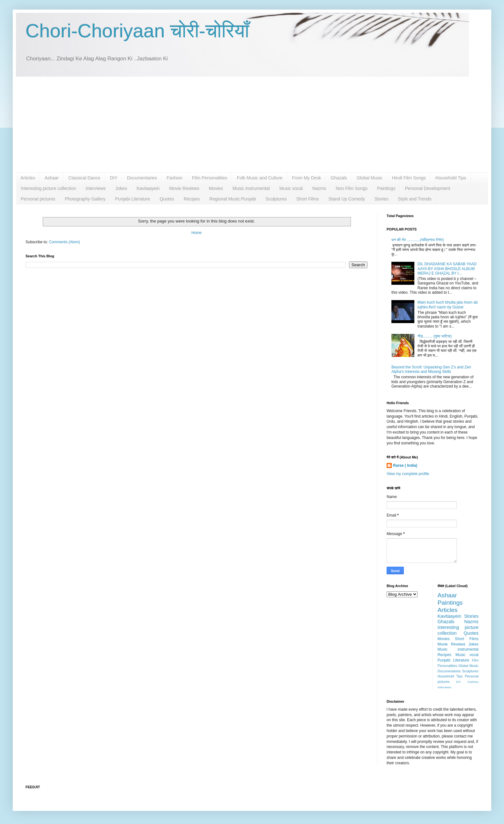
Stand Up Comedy (347, 199)
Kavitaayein (148, 188)
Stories (382, 199)
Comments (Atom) (64, 242)
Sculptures (276, 199)
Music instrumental (251, 188)
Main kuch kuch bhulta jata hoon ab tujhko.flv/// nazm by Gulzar (448, 305)
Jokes (121, 188)
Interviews (96, 188)
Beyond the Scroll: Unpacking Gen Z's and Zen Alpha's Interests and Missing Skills (431, 369)
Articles (28, 178)
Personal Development (428, 188)
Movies (216, 188)
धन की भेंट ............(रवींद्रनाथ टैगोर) (418, 240)
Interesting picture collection (48, 188)
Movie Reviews (184, 188)
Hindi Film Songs (409, 178)
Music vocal (291, 188)
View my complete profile (408, 474)
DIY (114, 178)
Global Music (370, 178)
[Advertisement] (252, 125)
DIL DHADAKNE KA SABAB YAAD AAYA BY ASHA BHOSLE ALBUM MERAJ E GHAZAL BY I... (447, 269)
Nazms (319, 188)
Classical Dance (84, 178)
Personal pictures (38, 199)
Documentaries (142, 178)
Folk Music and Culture (259, 178)
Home (196, 233)
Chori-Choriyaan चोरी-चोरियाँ (137, 31)
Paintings (386, 188)
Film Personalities (210, 178)
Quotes (167, 199)
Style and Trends (415, 199)
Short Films (308, 199)
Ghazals (339, 178)
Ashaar (52, 178)
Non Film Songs (352, 188)
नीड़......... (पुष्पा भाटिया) (435, 336)
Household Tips (451, 178)
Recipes (192, 199)
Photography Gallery (85, 199)
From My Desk (307, 178)
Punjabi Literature (133, 199)
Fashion (174, 178)
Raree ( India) (405, 465)
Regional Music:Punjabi (233, 199)
